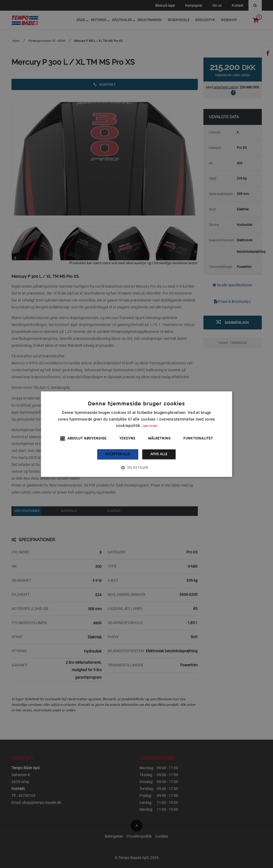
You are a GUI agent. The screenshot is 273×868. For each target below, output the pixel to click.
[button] (136, 467)
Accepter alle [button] (118, 454)
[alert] (136, 434)
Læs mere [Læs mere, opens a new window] (150, 426)
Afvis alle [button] (159, 454)
